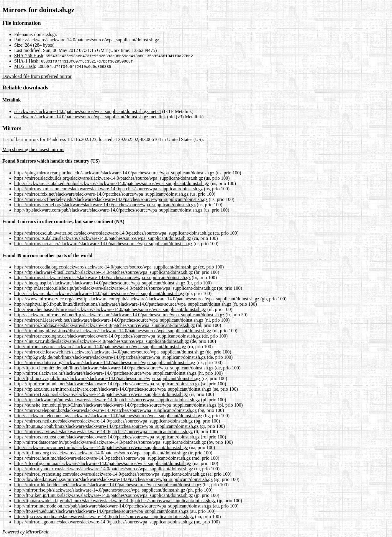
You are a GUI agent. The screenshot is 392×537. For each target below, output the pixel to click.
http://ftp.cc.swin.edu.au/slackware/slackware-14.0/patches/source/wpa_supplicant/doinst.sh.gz (104, 516)
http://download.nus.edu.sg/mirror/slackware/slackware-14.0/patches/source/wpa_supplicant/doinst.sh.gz (113, 479)
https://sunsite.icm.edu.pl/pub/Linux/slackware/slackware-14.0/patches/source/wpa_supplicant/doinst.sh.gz (115, 405)
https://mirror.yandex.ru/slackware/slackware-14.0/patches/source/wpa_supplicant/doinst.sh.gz (104, 469)
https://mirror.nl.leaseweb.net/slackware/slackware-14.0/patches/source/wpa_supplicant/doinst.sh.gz (109, 320)
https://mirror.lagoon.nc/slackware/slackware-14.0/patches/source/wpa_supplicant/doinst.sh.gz (104, 522)
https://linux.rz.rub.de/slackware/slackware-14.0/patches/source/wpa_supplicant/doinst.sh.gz (102, 341)
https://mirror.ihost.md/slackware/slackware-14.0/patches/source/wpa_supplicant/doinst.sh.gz (102, 458)
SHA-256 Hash (29, 56)
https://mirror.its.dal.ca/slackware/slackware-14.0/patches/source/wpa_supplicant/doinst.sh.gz (103, 238)
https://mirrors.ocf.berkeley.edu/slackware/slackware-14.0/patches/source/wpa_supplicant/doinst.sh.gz (111, 199)
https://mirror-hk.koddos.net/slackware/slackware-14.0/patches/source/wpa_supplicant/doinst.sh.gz (108, 485)
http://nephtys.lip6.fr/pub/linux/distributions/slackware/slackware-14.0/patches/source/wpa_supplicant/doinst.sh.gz (123, 304)
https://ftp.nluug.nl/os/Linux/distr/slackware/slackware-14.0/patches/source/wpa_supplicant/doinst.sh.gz (113, 331)
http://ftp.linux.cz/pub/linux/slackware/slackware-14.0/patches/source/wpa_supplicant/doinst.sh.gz (107, 378)
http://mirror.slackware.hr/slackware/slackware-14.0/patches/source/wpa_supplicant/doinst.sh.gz (105, 373)
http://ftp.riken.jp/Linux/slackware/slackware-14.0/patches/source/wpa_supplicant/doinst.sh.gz (104, 495)
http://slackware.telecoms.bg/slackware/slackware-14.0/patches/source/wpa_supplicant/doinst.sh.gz (108, 416)
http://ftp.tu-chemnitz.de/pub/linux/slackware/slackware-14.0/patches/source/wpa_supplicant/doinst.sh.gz (114, 368)
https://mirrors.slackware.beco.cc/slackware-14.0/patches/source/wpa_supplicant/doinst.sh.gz (102, 277)
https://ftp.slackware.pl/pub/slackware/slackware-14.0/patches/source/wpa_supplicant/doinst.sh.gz (107, 400)
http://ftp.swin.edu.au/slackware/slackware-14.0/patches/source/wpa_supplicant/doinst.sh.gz (101, 511)
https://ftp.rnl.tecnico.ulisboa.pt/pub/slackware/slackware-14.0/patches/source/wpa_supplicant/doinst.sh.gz (115, 288)
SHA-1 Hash (26, 61)
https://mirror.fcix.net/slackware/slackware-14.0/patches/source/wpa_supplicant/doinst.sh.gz (101, 194)
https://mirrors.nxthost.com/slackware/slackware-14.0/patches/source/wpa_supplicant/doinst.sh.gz (107, 437)
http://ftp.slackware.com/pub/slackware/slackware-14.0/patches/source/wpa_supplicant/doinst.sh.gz (108, 210)
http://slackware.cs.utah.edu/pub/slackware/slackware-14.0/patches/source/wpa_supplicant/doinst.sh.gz (112, 183)
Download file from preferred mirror (37, 76)
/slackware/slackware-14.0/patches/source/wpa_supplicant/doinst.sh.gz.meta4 (88, 111)
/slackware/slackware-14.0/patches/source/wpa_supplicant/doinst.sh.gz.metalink (90, 117)
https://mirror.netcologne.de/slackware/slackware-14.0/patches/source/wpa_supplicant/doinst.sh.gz (107, 336)
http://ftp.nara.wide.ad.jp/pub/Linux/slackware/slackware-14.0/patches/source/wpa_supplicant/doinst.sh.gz (115, 501)
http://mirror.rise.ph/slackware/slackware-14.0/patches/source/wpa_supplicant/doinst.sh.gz (100, 490)
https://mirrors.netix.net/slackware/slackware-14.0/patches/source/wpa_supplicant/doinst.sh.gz (104, 421)
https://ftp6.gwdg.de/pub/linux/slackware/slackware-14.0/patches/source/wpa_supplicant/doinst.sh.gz (110, 357)
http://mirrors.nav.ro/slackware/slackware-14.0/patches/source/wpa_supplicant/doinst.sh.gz (100, 347)
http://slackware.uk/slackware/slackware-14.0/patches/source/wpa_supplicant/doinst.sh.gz (99, 293)
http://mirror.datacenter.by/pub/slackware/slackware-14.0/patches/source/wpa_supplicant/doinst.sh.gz (110, 442)
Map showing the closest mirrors (33, 149)
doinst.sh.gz (57, 10)
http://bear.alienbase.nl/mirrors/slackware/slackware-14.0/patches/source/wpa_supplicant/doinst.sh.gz (110, 309)
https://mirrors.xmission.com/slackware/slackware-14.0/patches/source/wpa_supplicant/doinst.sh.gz (108, 189)
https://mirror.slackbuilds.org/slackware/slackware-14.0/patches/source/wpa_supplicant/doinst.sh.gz (109, 178)
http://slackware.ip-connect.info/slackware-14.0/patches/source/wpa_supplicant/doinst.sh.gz (101, 447)
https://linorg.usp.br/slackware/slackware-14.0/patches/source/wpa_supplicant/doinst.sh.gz (100, 283)
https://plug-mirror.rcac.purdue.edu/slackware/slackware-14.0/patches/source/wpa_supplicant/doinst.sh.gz (114, 173)
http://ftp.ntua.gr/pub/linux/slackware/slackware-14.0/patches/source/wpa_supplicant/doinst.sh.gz (106, 426)
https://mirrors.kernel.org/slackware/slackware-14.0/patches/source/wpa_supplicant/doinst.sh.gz (105, 205)
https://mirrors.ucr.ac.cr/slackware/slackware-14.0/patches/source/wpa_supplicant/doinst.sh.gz (103, 244)
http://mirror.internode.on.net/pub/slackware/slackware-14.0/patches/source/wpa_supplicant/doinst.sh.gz (113, 506)
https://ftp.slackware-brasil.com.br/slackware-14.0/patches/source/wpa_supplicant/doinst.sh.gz (104, 272)
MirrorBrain (37, 532)
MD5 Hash (25, 66)
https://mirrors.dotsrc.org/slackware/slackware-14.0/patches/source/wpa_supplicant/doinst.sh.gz (105, 362)
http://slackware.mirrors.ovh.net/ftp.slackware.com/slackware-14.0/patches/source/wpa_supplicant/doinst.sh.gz (119, 315)
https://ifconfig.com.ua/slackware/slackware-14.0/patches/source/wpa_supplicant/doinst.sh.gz (103, 463)
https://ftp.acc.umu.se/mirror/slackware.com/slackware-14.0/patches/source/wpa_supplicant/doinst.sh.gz (113, 389)
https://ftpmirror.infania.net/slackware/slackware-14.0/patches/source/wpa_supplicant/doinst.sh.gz (107, 384)
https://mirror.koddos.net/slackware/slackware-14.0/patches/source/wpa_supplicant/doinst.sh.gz (105, 325)
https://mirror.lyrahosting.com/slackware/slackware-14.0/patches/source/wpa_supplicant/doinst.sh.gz (110, 474)
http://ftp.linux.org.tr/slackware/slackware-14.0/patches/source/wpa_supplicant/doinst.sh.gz (101, 453)
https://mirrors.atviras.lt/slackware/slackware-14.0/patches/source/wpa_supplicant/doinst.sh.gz (104, 432)
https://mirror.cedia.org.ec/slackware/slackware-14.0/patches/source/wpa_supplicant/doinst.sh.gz (106, 267)
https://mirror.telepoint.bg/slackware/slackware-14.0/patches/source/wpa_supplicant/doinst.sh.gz (105, 410)
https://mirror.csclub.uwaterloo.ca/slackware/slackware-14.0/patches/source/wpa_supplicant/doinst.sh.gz (113, 233)
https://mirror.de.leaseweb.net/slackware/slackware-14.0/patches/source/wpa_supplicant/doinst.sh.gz (109, 352)
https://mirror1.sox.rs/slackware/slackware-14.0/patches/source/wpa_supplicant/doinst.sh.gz (101, 394)
